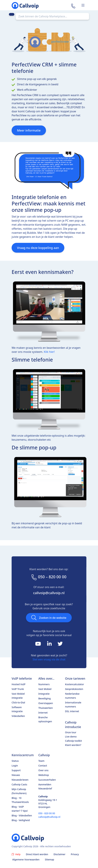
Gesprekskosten (74, 689)
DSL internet (72, 711)
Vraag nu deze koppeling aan (38, 248)
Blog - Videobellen (22, 815)
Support (16, 770)
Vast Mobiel (45, 689)
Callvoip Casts (19, 784)
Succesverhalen (47, 780)
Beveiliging (45, 698)
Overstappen (46, 703)
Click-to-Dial (18, 702)
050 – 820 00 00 (49, 577)
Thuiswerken (46, 708)
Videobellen (18, 716)
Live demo (71, 737)
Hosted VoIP (19, 684)
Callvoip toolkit (73, 741)
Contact (43, 766)
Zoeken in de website (49, 618)
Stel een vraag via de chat (49, 659)
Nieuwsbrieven (20, 780)
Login (15, 766)
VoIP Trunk (18, 689)
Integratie (44, 694)
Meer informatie (29, 130)
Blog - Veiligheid (21, 820)
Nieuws (16, 775)
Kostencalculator (74, 684)
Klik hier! (49, 352)
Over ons (43, 770)
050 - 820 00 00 (47, 813)
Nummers (44, 684)
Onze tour (71, 732)
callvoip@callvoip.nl (49, 593)
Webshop (44, 775)
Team (41, 761)
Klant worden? (73, 745)
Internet (43, 713)
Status (15, 761)
